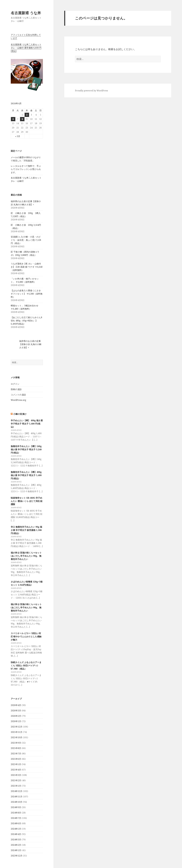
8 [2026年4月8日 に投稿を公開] (22, 119)
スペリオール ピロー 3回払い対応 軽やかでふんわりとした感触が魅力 (26, 636)
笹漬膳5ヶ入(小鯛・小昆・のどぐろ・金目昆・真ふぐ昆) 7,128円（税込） (26, 240)
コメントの (18, 395)
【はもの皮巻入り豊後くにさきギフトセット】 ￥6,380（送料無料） (27, 294)
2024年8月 (16, 813)
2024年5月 (16, 829)
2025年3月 (16, 775)
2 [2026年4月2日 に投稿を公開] (27, 115)
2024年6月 (16, 823)
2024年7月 (16, 818)
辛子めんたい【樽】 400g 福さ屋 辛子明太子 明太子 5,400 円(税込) (27, 424)
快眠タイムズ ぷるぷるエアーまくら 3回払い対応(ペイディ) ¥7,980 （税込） (26, 666)
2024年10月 (17, 802)
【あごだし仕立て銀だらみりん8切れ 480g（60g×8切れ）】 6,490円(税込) (26, 321)
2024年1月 (16, 850)
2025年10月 (17, 737)
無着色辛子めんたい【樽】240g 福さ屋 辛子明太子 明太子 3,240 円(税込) (26, 449)
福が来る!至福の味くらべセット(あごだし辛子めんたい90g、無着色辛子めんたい (26, 556)
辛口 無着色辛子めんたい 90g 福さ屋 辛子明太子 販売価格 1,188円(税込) (26, 530)
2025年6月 (16, 759)
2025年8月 (16, 748)
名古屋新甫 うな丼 (26, 13)
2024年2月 (16, 845)
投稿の (16, 389)
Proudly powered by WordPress (91, 91)
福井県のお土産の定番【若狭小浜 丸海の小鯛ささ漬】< (30, 344)
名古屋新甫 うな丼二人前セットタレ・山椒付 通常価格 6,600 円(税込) (26, 48)
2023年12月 (17, 856)
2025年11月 (17, 732)
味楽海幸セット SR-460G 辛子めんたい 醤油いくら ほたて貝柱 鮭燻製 (27, 501)
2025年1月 (16, 786)
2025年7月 (16, 754)
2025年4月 (16, 770)
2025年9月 (16, 743)
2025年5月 (16, 764)
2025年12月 (17, 727)
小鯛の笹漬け (20, 414)
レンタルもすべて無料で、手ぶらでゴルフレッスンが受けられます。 (26, 169)
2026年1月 (16, 721)
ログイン (15, 384)
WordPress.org (18, 400)
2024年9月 (16, 807)
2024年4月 (16, 834)
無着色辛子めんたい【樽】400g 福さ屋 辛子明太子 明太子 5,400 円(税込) (26, 475)
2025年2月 (16, 780)
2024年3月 (16, 840)
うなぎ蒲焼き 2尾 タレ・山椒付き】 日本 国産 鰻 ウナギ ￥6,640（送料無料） (27, 267)
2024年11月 (17, 797)
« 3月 (18, 136)
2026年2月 (16, 716)
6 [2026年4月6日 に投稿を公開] (13, 119)
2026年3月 (16, 711)
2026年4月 (16, 705)
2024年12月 (17, 791)
